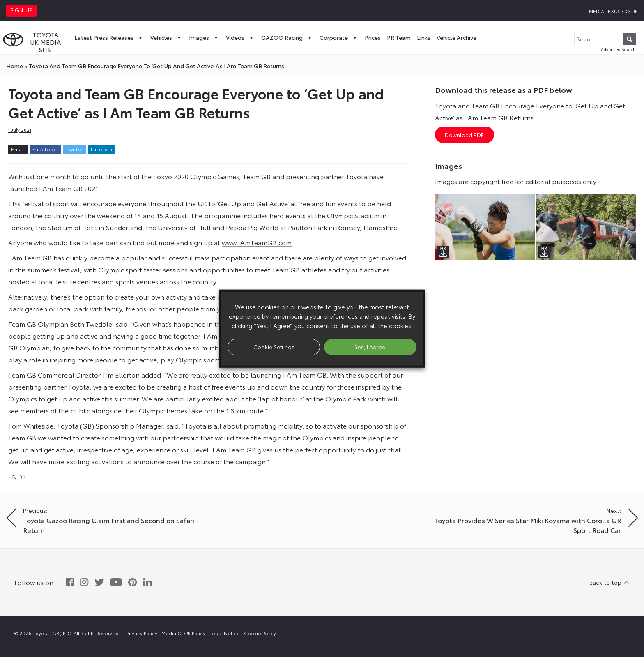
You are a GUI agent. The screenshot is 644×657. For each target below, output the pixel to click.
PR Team (399, 37)
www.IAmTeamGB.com (257, 242)
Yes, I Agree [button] (370, 347)
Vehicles (167, 37)
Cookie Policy (260, 633)
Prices (373, 37)
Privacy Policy (142, 633)
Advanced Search (618, 49)
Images (204, 37)
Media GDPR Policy (183, 633)
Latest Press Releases (109, 37)
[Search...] (605, 39)
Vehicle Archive (457, 37)
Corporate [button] (339, 37)
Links (424, 37)
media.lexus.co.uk (613, 11)
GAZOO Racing (287, 37)
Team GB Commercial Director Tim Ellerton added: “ (87, 375)
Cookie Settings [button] (274, 347)
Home (15, 66)
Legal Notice (225, 633)
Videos (240, 37)
